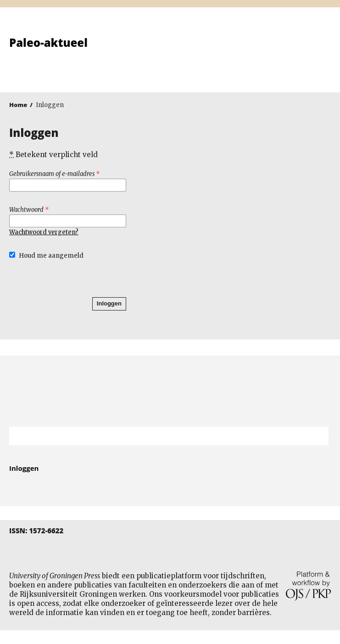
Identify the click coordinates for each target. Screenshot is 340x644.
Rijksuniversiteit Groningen (170, 391)
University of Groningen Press (253, 56)
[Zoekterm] (157, 436)
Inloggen (109, 303)
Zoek (317, 436)
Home (18, 105)
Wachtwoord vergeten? (44, 232)
